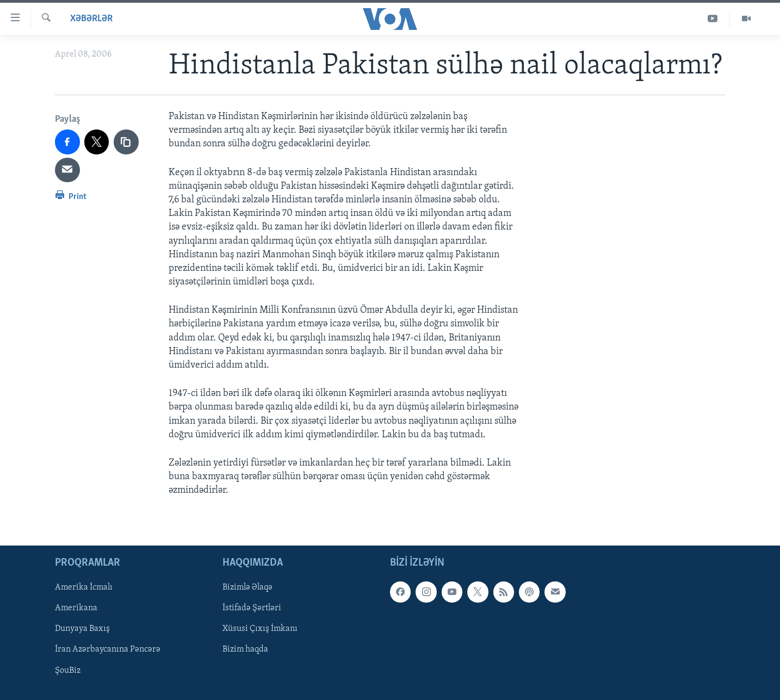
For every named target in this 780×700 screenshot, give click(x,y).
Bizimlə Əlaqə (247, 587)
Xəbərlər (91, 19)
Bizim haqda (245, 649)
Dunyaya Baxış (82, 629)
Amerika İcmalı (84, 587)
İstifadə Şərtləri (252, 608)
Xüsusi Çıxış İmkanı (260, 629)
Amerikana (76, 608)
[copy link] (126, 142)
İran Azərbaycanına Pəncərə (108, 649)
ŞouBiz (68, 670)
